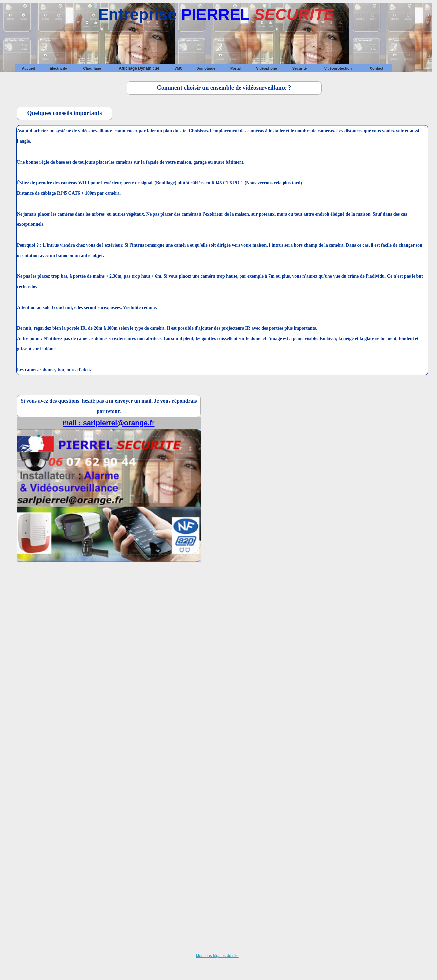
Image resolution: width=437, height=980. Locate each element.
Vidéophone (266, 68)
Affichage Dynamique (139, 68)
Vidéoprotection (338, 68)
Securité (300, 68)
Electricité (58, 68)
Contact (377, 68)
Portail (236, 68)
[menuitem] (28, 68)
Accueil (28, 68)
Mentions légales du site (217, 956)
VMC (178, 68)
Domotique (206, 68)
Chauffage (92, 68)
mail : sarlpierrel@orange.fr (109, 423)
